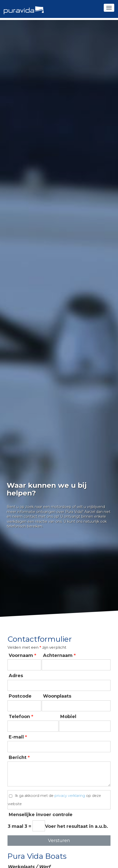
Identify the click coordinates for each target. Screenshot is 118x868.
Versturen (59, 841)
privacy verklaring (70, 796)
